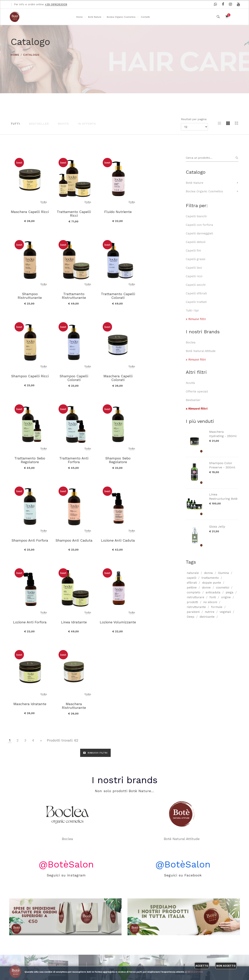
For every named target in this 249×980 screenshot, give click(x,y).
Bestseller (39, 124)
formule (217, 607)
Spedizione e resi (63, 933)
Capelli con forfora (199, 225)
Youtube (142, 941)
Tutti (15, 124)
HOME (15, 55)
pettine (192, 588)
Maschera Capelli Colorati (30, 377)
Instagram (144, 933)
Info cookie (195, 972)
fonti (213, 597)
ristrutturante (196, 607)
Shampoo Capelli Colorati (161, 295)
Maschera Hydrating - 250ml (223, 434)
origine (226, 597)
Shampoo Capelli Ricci (117, 293)
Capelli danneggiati (199, 233)
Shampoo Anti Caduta (74, 457)
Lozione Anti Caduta (117, 457)
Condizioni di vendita (65, 924)
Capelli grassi (196, 259)
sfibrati (192, 583)
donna (208, 573)
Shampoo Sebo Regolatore (161, 377)
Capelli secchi (196, 285)
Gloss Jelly (217, 527)
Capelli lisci (194, 268)
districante (207, 617)
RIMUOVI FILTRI (95, 587)
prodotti (192, 602)
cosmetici (223, 588)
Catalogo (31, 55)
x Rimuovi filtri (196, 319)
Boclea (191, 342)
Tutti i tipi (192, 311)
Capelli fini (193, 251)
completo (194, 592)
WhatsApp (144, 915)
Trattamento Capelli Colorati (73, 295)
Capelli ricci (194, 276)
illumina (224, 573)
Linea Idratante (30, 538)
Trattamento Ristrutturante (30, 295)
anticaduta (213, 592)
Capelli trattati (196, 302)
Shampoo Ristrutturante (161, 213)
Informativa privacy (64, 950)
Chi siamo (57, 916)
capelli (192, 578)
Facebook (143, 924)
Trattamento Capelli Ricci (73, 213)
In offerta (87, 124)
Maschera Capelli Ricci (30, 211)
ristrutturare (196, 597)
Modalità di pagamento (67, 941)
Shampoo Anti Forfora (30, 457)
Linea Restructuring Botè (223, 497)
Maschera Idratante (117, 538)
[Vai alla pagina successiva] (41, 574)
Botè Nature (95, 17)
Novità (63, 124)
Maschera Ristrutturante (161, 540)
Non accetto (226, 966)
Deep (191, 617)
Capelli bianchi (196, 216)
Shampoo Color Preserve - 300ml (222, 465)
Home (79, 17)
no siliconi (210, 602)
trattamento (210, 578)
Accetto (202, 966)
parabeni (193, 612)
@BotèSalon (66, 726)
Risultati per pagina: (194, 119)
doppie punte (212, 583)
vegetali (225, 612)
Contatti (145, 17)
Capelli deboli (196, 242)
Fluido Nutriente (117, 211)
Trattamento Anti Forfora (117, 377)
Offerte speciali (197, 391)
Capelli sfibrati (196, 293)
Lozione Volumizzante (74, 538)
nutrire (210, 612)
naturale (193, 573)
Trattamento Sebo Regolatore (74, 377)
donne (206, 588)
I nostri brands (124, 642)
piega (230, 592)
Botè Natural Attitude (201, 351)
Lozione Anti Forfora (161, 457)
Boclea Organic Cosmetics (121, 17)
